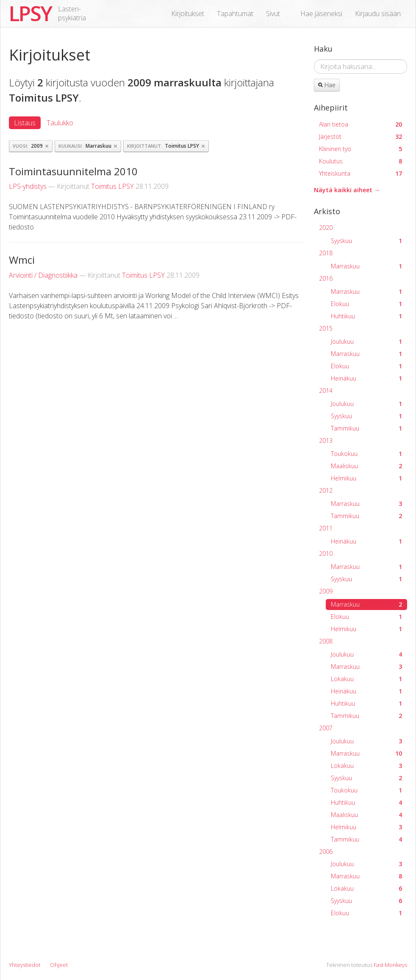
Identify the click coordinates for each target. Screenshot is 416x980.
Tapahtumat (235, 14)
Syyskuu (366, 241)
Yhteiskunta (361, 173)
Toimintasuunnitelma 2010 (73, 171)
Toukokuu (366, 454)
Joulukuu (366, 341)
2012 (326, 490)
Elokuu (366, 304)
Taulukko (60, 123)
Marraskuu (366, 266)
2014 (326, 391)
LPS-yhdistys (28, 186)
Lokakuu (366, 679)
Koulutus (361, 161)
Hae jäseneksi (321, 14)
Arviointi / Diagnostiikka (43, 275)
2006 (326, 852)
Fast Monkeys (390, 965)
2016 (326, 278)
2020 (326, 228)
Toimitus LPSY (112, 186)
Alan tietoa (361, 124)
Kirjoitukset (188, 14)
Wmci (22, 260)
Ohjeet (59, 965)
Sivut (273, 14)
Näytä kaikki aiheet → (347, 190)
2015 (326, 328)
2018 (326, 253)
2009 (326, 591)
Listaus (25, 123)
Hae (327, 85)
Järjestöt (361, 137)
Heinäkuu (366, 378)
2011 (326, 528)
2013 (326, 440)
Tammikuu (366, 428)
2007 (326, 728)
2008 (326, 641)
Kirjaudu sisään (378, 14)
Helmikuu (366, 478)
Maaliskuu (366, 466)
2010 (326, 553)
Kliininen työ (361, 149)
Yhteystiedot (25, 965)
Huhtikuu (366, 316)
